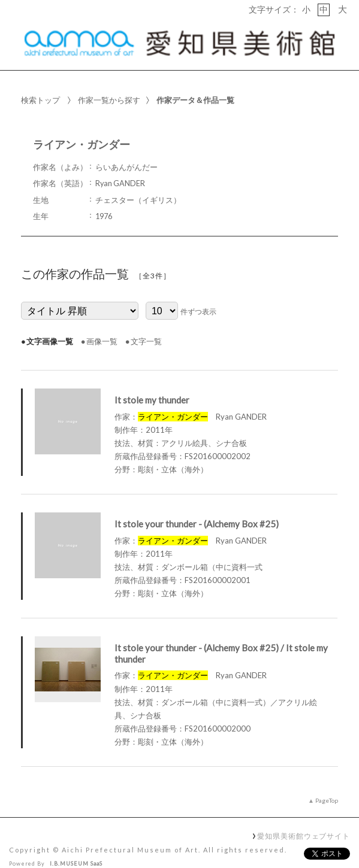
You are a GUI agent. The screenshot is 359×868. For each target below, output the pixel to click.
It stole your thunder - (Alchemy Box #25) (197, 506)
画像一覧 (102, 323)
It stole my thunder (152, 382)
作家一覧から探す (109, 82)
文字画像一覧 (50, 323)
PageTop (327, 782)
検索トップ (40, 82)
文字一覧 (146, 323)
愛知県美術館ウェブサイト (304, 818)
